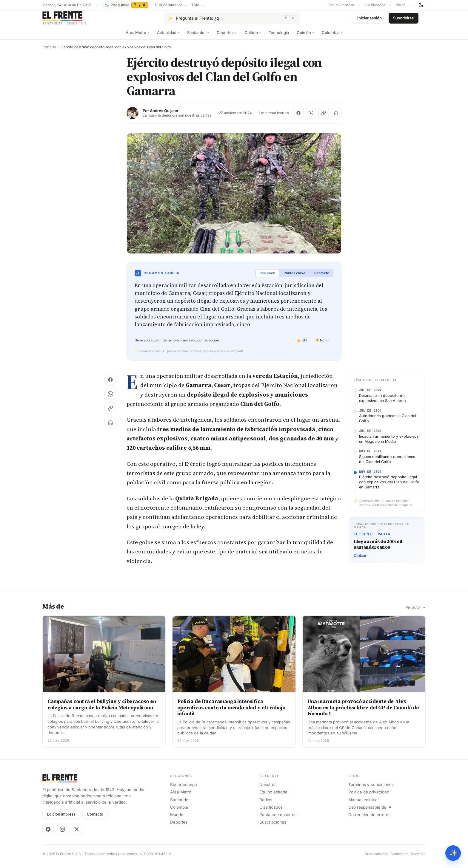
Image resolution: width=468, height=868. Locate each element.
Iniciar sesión (370, 20)
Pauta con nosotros (278, 819)
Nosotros (268, 789)
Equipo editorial (274, 797)
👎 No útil (323, 345)
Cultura (253, 37)
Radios (266, 804)
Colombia (332, 37)
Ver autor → (416, 612)
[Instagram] (62, 834)
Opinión (305, 37)
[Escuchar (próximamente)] (336, 118)
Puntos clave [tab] (294, 278)
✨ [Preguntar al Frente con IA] (453, 853)
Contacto (95, 819)
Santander (198, 37)
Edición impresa (341, 5)
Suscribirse (404, 20)
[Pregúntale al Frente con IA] (232, 21)
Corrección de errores (369, 819)
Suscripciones (273, 827)
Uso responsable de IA (370, 812)
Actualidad (168, 37)
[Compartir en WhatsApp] (311, 118)
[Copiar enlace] (324, 118)
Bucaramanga (184, 789)
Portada (49, 52)
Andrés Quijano (164, 116)
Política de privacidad (369, 797)
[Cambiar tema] (421, 5)
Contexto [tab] (321, 278)
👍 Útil (302, 345)
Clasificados (375, 5)
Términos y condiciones (371, 789)
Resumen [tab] (267, 278)
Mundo (177, 819)
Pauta (401, 5)
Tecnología (279, 37)
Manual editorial (363, 804)
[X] (77, 834)
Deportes (227, 37)
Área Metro (137, 37)
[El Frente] (77, 20)
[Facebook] (48, 834)
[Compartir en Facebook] (298, 118)
